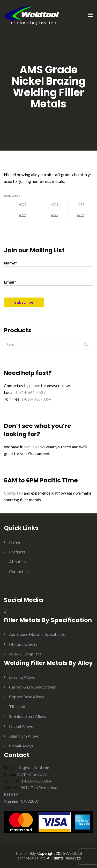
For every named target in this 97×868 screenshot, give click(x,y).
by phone (32, 385)
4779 (55, 215)
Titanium (17, 706)
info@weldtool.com (33, 767)
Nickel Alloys (21, 726)
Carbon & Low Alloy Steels (32, 687)
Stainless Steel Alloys (28, 716)
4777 (80, 204)
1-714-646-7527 (30, 392)
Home (15, 542)
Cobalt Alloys (21, 746)
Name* (48, 268)
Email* (48, 287)
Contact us (13, 493)
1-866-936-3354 (36, 399)
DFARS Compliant (25, 654)
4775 (23, 204)
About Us (18, 562)
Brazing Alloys (22, 677)
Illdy (32, 853)
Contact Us (19, 571)
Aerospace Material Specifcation (38, 634)
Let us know (35, 447)
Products (17, 552)
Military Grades (23, 644)
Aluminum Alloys (24, 736)
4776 (55, 204)
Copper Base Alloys (27, 697)
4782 (80, 215)
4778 (23, 215)
